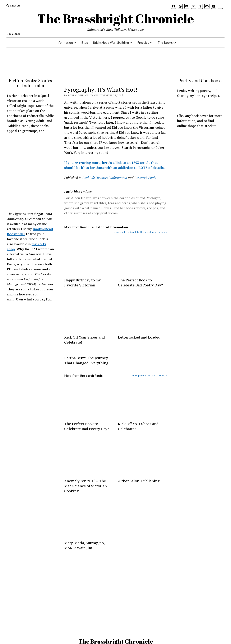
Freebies (143, 42)
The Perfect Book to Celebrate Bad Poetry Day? (140, 282)
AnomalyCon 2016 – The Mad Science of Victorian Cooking (86, 486)
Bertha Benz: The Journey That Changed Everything (86, 360)
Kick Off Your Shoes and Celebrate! (84, 340)
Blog (85, 42)
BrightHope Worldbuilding (111, 42)
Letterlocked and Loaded (139, 337)
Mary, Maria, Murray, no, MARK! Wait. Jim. (84, 545)
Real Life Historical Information (105, 178)
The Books (165, 42)
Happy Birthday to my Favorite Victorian (82, 282)
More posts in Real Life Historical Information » (140, 232)
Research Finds (145, 178)
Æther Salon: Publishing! (139, 481)
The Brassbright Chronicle (116, 18)
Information (64, 42)
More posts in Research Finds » (149, 375)
